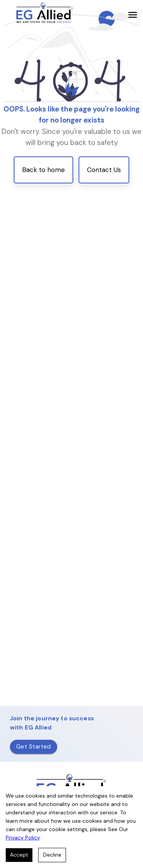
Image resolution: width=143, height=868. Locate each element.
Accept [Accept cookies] (19, 855)
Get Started (34, 747)
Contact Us (104, 170)
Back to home (43, 170)
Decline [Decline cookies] (52, 855)
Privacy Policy (23, 838)
